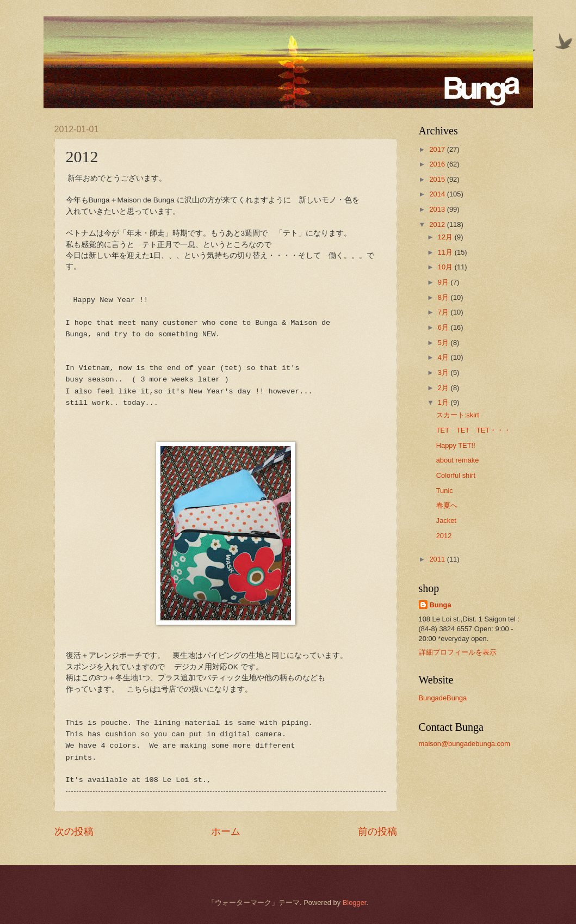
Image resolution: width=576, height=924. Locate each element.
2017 (438, 149)
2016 (438, 164)
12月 (446, 237)
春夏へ (447, 505)
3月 (444, 372)
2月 (444, 388)
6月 (444, 327)
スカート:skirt (458, 415)
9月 (444, 282)
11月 (446, 252)
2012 (438, 224)
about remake (458, 460)
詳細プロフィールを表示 (458, 652)
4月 (444, 357)
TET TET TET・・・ (474, 430)
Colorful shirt (456, 475)
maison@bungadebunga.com (464, 744)
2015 (438, 179)
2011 (438, 559)
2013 (438, 209)
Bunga (441, 605)
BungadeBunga (443, 698)
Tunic (445, 491)
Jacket (446, 520)
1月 (444, 402)
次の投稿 (74, 831)
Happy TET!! (456, 445)
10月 (446, 267)
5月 (444, 343)
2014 (438, 194)
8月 (444, 297)
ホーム (226, 831)
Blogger (355, 903)
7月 (444, 312)
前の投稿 (377, 831)
